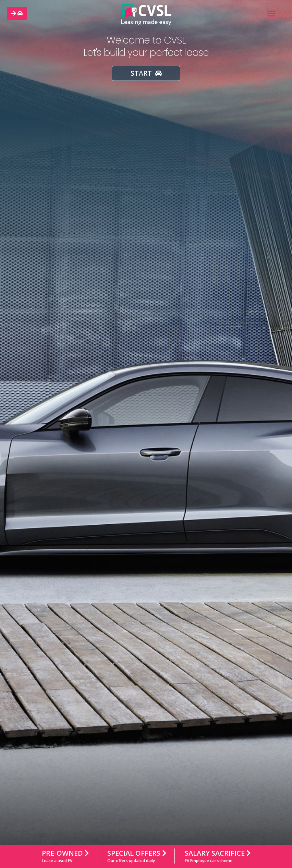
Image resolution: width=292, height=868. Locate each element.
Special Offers (137, 857)
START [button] (146, 73)
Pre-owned (65, 857)
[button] (17, 13)
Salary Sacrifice (218, 857)
